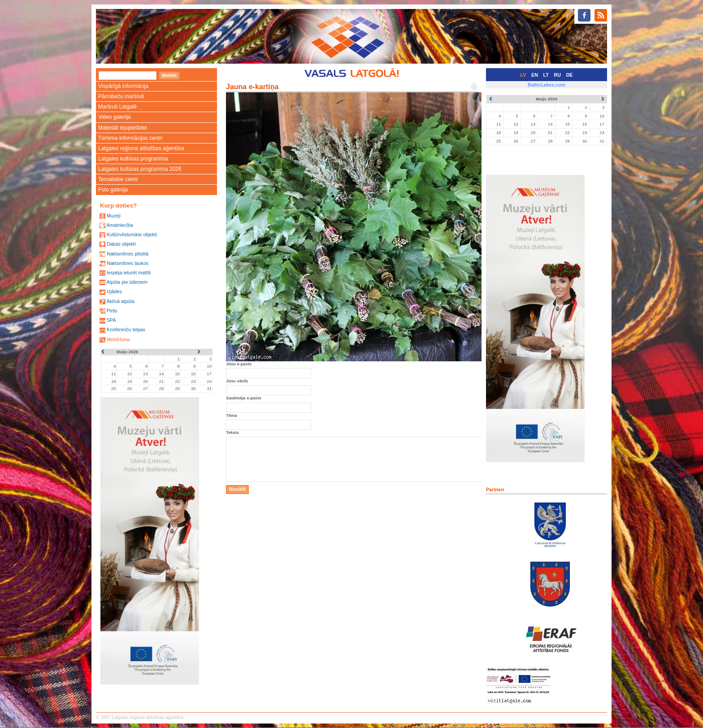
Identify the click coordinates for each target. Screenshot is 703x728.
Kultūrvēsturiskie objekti (132, 234)
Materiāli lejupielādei (123, 128)
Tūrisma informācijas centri (130, 138)
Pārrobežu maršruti (121, 96)
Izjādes (114, 291)
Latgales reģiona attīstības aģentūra (141, 148)
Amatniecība (119, 225)
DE (570, 75)
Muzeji (114, 216)
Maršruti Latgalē (117, 107)
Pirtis (112, 311)
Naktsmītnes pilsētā (128, 254)
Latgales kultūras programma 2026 (140, 169)
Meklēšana (118, 339)
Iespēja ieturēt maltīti (129, 273)
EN (535, 75)
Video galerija (115, 117)
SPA (111, 320)
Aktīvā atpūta (120, 301)
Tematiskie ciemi (118, 179)
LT (546, 75)
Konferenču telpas (126, 329)
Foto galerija (113, 190)
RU (558, 75)
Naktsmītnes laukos (128, 263)
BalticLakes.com (547, 85)
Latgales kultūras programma (133, 159)
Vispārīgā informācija (123, 86)
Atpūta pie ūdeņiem (127, 282)
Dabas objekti (121, 244)
